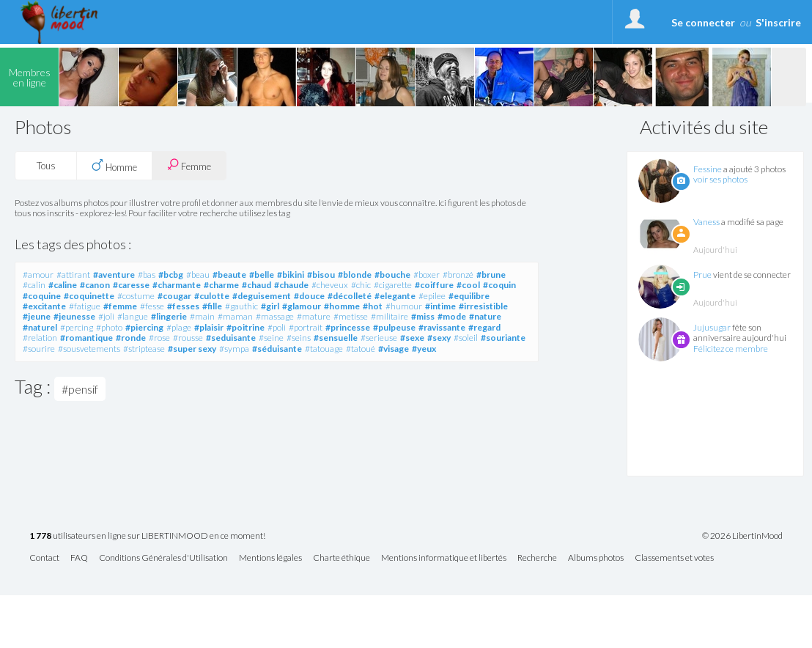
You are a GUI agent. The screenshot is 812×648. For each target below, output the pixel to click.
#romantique (86, 338)
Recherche (537, 558)
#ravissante (442, 327)
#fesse (152, 306)
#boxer (427, 275)
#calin (34, 285)
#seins (299, 338)
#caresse (131, 285)
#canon (95, 285)
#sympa (234, 349)
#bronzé (458, 275)
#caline (63, 285)
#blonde (355, 275)
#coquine (42, 296)
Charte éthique (342, 558)
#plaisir (209, 327)
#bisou (321, 275)
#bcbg (171, 275)
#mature (314, 316)
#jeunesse (74, 316)
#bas (147, 275)
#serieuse (379, 338)
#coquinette (89, 296)
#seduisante (231, 338)
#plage (179, 327)
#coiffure (434, 285)
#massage (275, 316)
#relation (40, 338)
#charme (221, 285)
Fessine (708, 169)
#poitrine (246, 327)
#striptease (144, 349)
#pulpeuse (394, 327)
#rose (159, 338)
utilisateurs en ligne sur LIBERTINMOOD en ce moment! (147, 536)
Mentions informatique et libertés (444, 558)
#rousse (188, 338)
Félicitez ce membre (731, 349)
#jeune (37, 316)
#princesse (348, 327)
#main (202, 316)
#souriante (503, 338)
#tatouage (324, 349)
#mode (452, 316)
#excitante (44, 306)
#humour (404, 306)
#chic (361, 285)
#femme (120, 306)
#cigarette (393, 285)
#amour (38, 275)
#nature (485, 316)
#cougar (174, 296)
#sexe (412, 338)
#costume (136, 296)
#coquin (499, 285)
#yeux (424, 349)
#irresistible (483, 306)
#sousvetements (89, 349)
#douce (309, 296)
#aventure (114, 275)
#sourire (39, 349)
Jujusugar (712, 327)
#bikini (291, 275)
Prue (702, 275)
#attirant (73, 275)
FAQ (79, 558)
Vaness (706, 222)
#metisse (351, 316)
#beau (198, 275)
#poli (277, 327)
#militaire (390, 316)
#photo (109, 327)
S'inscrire (778, 22)
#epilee (432, 296)
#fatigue (85, 306)
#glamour (302, 306)
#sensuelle (336, 338)
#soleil (466, 338)
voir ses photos (720, 179)
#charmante (177, 285)
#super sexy (192, 349)
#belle (262, 275)
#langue (133, 316)
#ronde (131, 338)
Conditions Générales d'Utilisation (163, 558)
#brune (491, 275)
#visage (394, 349)
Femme (189, 165)
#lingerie (169, 316)
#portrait (306, 327)
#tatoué (361, 349)
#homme (342, 306)
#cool (468, 285)
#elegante (395, 296)
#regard (484, 327)
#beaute (229, 275)
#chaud (256, 285)
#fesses (183, 306)
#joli (106, 316)
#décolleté (350, 296)
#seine (271, 338)
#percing (77, 327)
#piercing (144, 327)
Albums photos (596, 558)
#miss (423, 316)
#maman (235, 316)
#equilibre (469, 296)
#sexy (439, 338)
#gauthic (241, 306)
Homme (114, 166)
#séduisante (277, 349)
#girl (270, 306)
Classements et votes (674, 558)
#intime (440, 306)
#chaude (291, 285)
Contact (44, 558)
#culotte (212, 296)
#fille (212, 306)
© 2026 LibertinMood (742, 536)
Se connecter (703, 22)
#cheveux (330, 285)
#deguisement (262, 296)
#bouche (392, 275)
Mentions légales (270, 558)
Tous (46, 166)
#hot (373, 306)
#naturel (40, 327)
